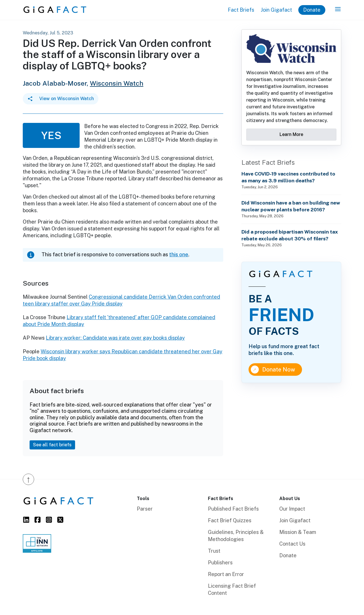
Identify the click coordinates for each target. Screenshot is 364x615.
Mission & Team (298, 532)
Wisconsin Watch (117, 83)
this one (179, 254)
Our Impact (292, 509)
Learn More (291, 134)
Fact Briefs (241, 10)
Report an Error (226, 574)
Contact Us (292, 544)
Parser (145, 509)
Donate (312, 10)
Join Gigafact (276, 10)
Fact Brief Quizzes (230, 520)
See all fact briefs (52, 445)
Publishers (220, 563)
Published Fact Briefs (233, 509)
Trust (214, 551)
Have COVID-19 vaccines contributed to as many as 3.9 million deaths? (288, 177)
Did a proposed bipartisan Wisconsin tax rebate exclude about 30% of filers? (290, 235)
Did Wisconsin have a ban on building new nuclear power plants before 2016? (291, 206)
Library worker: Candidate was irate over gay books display (115, 338)
